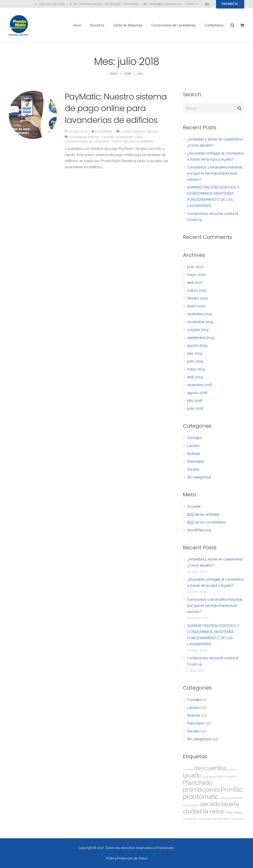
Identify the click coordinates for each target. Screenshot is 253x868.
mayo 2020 (196, 277)
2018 (127, 76)
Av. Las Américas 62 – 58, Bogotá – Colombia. (106, 4)
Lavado (126, 134)
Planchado (196, 464)
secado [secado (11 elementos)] (210, 806)
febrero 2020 (198, 301)
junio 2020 (195, 269)
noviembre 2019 (200, 324)
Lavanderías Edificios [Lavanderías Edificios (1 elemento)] (214, 779)
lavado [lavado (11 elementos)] (192, 778)
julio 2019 (195, 356)
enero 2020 (196, 309)
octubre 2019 (198, 332)
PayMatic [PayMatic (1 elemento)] (232, 779)
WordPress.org (199, 533)
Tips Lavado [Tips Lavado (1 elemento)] (204, 821)
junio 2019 (195, 364)
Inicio (114, 76)
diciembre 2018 (199, 387)
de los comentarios (206, 525)
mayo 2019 (196, 372)
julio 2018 (195, 403)
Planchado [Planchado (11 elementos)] (198, 785)
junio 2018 (195, 411)
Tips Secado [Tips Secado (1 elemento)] (237, 821)
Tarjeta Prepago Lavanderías (132, 143)
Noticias (139, 134)
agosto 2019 (197, 348)
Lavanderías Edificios (85, 139)
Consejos (195, 440)
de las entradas (203, 517)
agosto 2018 (197, 395)
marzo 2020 (197, 293)
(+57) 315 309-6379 (52, 4)
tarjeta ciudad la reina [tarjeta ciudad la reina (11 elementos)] (211, 810)
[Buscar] (233, 25)
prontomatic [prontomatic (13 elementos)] (201, 799)
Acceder (194, 509)
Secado (152, 134)
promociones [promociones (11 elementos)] (201, 792)
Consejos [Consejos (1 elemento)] (188, 772)
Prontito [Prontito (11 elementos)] (232, 792)
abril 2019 (195, 379)
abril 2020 (195, 285)
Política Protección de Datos (127, 858)
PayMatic (108, 139)
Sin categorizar (199, 480)
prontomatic (125, 139)
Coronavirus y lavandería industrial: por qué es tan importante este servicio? (215, 176)
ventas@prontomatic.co (165, 4)
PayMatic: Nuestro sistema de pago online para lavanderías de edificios (116, 111)
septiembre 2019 (201, 340)
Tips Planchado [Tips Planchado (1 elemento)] (221, 821)
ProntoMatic (104, 134)
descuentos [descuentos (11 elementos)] (210, 771)
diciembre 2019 (199, 316)
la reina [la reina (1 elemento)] (232, 772)
